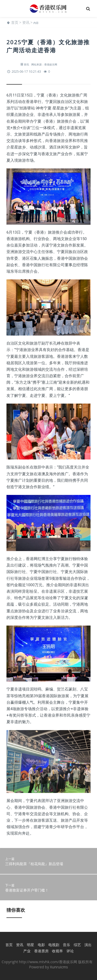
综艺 (77, 945)
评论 (70, 951)
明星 (31, 945)
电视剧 (54, 945)
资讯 (26, 22)
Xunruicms (59, 967)
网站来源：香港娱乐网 (44, 64)
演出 (88, 945)
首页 (15, 22)
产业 (27, 951)
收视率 (57, 951)
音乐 (66, 945)
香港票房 (41, 951)
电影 (41, 945)
